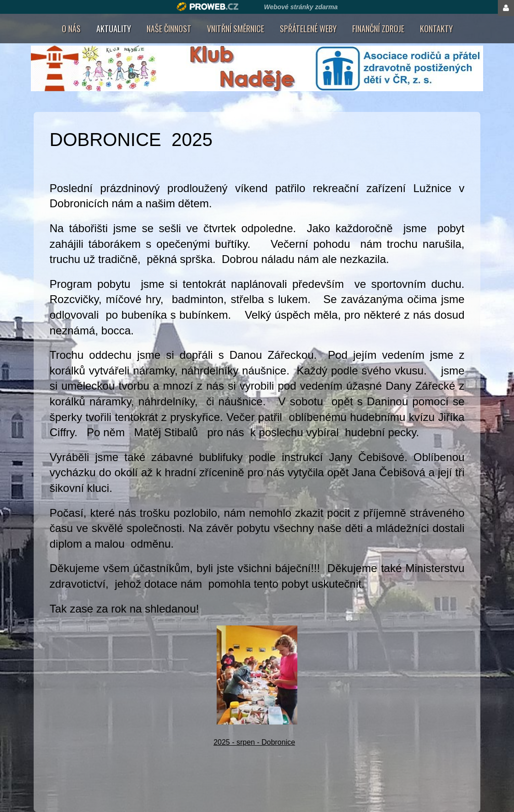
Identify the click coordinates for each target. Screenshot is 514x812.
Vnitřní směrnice (236, 29)
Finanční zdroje (378, 29)
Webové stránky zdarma (301, 7)
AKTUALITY (114, 29)
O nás (71, 29)
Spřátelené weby (308, 29)
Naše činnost (169, 29)
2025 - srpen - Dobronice (254, 742)
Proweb (208, 7)
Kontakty (436, 29)
